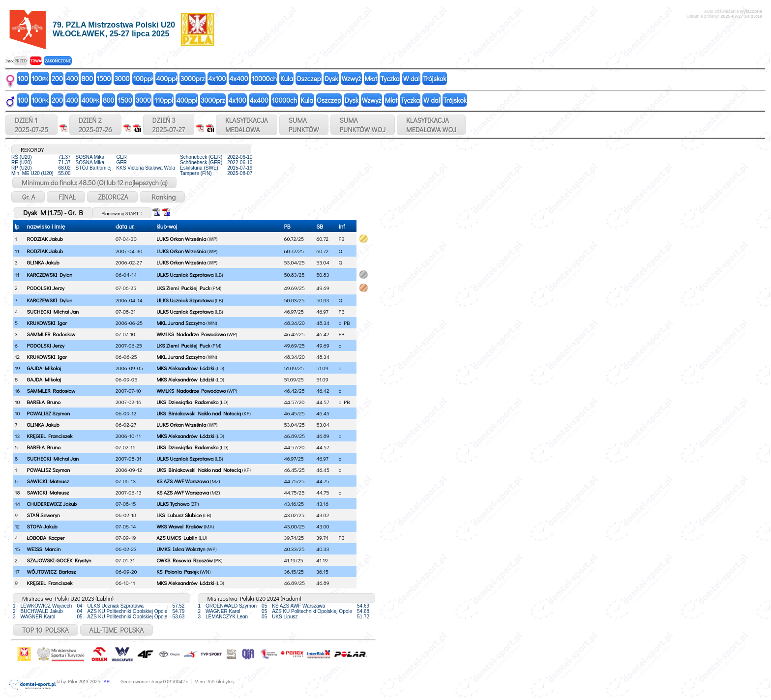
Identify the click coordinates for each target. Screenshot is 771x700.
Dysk (331, 78)
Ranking (163, 197)
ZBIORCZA (112, 197)
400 (72, 78)
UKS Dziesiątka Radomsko (187, 402)
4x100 (217, 78)
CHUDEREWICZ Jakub (52, 504)
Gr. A (28, 197)
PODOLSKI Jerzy (46, 288)
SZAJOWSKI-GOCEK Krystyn (59, 560)
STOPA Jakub (42, 526)
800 (87, 78)
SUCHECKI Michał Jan (53, 311)
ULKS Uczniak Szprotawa (185, 275)
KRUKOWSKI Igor (47, 323)
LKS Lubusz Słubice (179, 515)
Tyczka (390, 78)
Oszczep (309, 78)
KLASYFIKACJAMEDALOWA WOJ (431, 125)
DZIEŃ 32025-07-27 (169, 125)
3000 (122, 78)
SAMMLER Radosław (51, 334)
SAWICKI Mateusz (48, 481)
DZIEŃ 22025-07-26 (95, 125)
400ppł (166, 78)
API (107, 682)
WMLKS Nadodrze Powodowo (191, 334)
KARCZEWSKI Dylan (50, 275)
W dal (412, 78)
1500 (104, 78)
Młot (371, 78)
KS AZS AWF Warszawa (183, 481)
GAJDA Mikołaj (44, 368)
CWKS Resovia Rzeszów (185, 560)
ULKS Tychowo (173, 504)
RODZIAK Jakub (45, 239)
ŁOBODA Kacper (46, 538)
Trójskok (434, 78)
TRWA (36, 61)
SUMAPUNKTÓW (304, 125)
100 (23, 78)
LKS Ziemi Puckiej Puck (183, 288)
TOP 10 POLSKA (45, 630)
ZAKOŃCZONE (58, 61)
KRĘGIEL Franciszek (50, 436)
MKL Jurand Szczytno (181, 323)
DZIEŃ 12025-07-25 (31, 125)
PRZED (20, 61)
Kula (287, 78)
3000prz (193, 78)
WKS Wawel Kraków (179, 526)
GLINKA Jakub (43, 262)
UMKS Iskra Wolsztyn (181, 549)
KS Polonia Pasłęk (178, 571)
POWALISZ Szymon (49, 413)
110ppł (164, 100)
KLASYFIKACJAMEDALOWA (247, 125)
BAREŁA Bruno (44, 402)
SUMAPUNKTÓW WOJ (363, 125)
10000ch (264, 78)
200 (57, 78)
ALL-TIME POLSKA (117, 630)
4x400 (238, 78)
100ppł (143, 78)
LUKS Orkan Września (181, 239)
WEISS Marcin (44, 549)
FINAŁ (66, 197)
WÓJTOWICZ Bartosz (52, 571)
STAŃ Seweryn (44, 515)
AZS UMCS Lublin (177, 538)
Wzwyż (352, 78)
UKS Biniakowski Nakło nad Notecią (199, 413)
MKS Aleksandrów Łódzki (185, 368)
